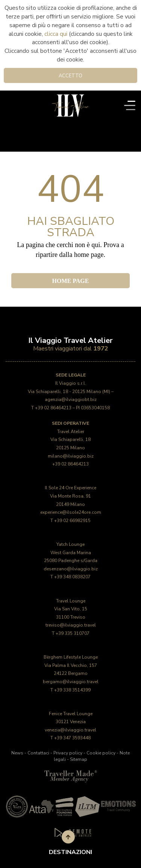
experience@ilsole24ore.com (71, 512)
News (17, 753)
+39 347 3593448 (72, 738)
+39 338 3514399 (72, 690)
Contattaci (38, 753)
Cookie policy (101, 753)
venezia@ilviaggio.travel (70, 730)
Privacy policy (68, 753)
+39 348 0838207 (72, 577)
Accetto (70, 76)
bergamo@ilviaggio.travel (71, 682)
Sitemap (79, 759)
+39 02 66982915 (72, 521)
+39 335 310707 (73, 633)
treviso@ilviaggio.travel (71, 625)
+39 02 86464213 (53, 408)
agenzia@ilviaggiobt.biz (71, 399)
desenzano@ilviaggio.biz (71, 569)
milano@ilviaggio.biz (71, 456)
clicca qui (56, 34)
